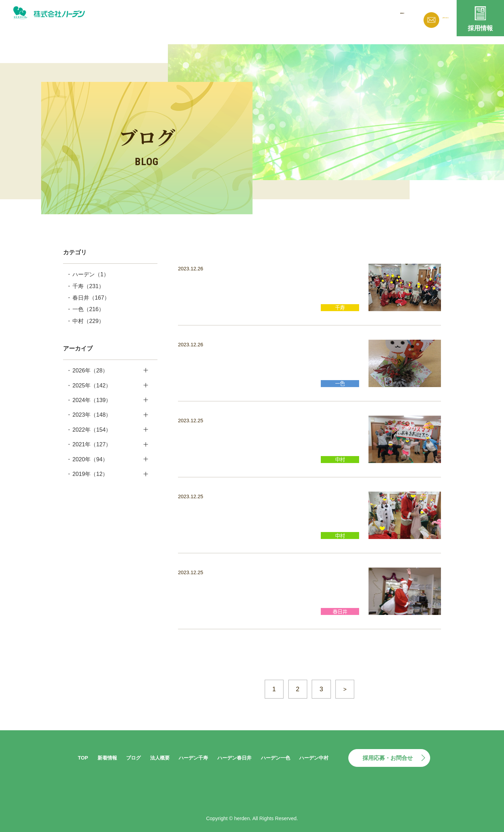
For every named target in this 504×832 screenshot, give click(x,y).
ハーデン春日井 (234, 758)
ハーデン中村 (314, 758)
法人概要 (336, 17)
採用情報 (480, 28)
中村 (88, 321)
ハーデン (91, 274)
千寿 (88, 286)
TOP (83, 758)
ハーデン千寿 (193, 758)
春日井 (91, 298)
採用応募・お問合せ (388, 758)
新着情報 (271, 17)
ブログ (304, 17)
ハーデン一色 (276, 758)
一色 (88, 309)
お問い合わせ (434, 18)
